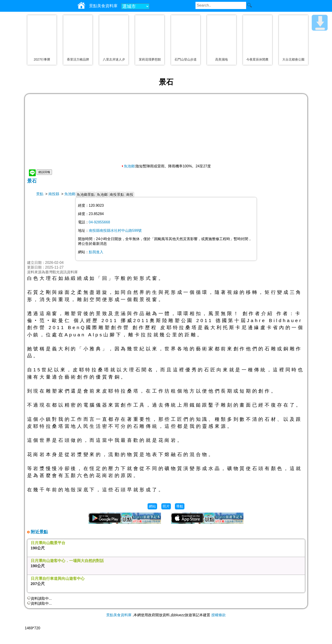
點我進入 (96, 252)
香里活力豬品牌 (78, 59)
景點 (40, 194)
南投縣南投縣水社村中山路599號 (115, 231)
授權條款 (219, 615)
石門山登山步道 (186, 59)
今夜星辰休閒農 (257, 59)
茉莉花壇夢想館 (150, 59)
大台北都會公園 (293, 59)
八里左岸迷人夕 (114, 59)
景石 (32, 181)
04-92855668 (99, 222)
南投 (130, 195)
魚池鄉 (128, 166)
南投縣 (54, 194)
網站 (152, 506)
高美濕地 (221, 59)
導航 (180, 506)
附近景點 (39, 532)
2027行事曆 (42, 59)
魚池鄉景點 (86, 195)
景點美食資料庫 (119, 615)
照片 (166, 506)
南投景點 (117, 195)
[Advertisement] (166, 130)
